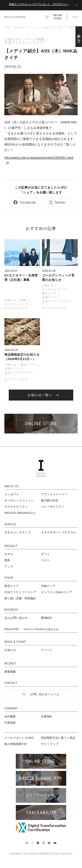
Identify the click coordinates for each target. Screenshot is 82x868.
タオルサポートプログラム (59, 532)
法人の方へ (79, 37)
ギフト (45, 554)
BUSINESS (11, 610)
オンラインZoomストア (56, 592)
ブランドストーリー (54, 494)
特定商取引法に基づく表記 (58, 738)
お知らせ (48, 27)
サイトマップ (50, 744)
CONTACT (11, 683)
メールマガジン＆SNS (19, 738)
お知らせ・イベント (26, 27)
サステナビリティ (16, 507)
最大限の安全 (50, 500)
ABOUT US (12, 486)
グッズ (9, 566)
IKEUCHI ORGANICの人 (20, 513)
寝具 (7, 560)
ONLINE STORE (58, 17)
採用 (23, 300)
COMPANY (11, 708)
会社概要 (10, 716)
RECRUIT (10, 664)
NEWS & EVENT (15, 642)
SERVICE (10, 524)
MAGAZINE (32, 629)
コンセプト (12, 494)
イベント (47, 650)
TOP (7, 27)
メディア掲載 (34, 39)
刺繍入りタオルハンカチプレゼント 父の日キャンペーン (42, 4)
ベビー (45, 560)
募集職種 (10, 672)
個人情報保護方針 (16, 744)
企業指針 (47, 716)
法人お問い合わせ (16, 618)
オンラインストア (16, 304)
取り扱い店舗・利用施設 (20, 598)
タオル (9, 554)
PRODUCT (11, 546)
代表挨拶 (10, 723)
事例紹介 (47, 618)
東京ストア (49, 293)
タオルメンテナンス (18, 532)
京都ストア (49, 297)
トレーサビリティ (53, 507)
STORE (9, 578)
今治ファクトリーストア (24, 43)
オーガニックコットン (19, 500)
